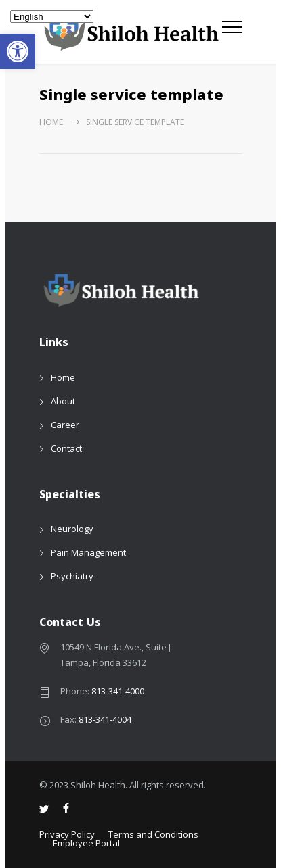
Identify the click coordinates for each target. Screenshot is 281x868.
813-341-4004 (105, 719)
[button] (18, 51)
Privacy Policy (67, 834)
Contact (66, 448)
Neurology (72, 529)
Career (65, 425)
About (63, 401)
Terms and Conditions (153, 834)
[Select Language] (52, 17)
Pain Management (88, 552)
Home (51, 122)
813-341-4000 (118, 691)
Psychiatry (72, 576)
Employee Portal (86, 843)
